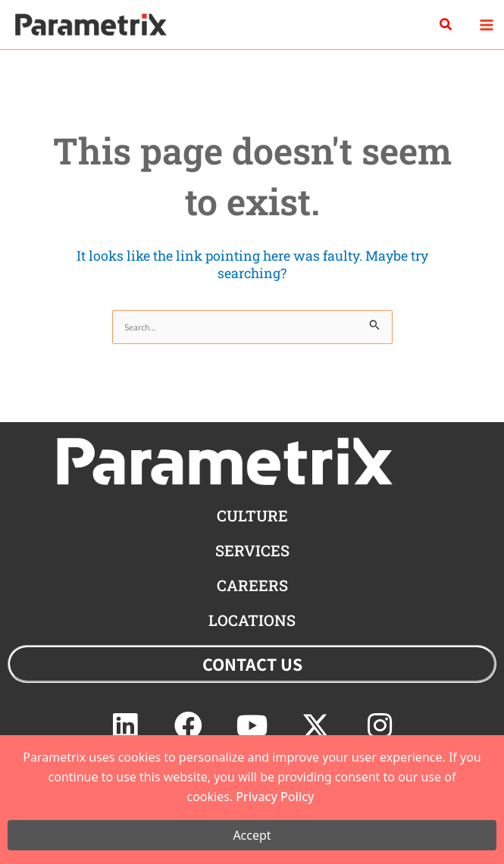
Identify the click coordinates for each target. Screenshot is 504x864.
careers (252, 585)
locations (252, 620)
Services (252, 550)
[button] (446, 25)
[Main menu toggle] (486, 25)
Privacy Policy (275, 797)
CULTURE (252, 515)
